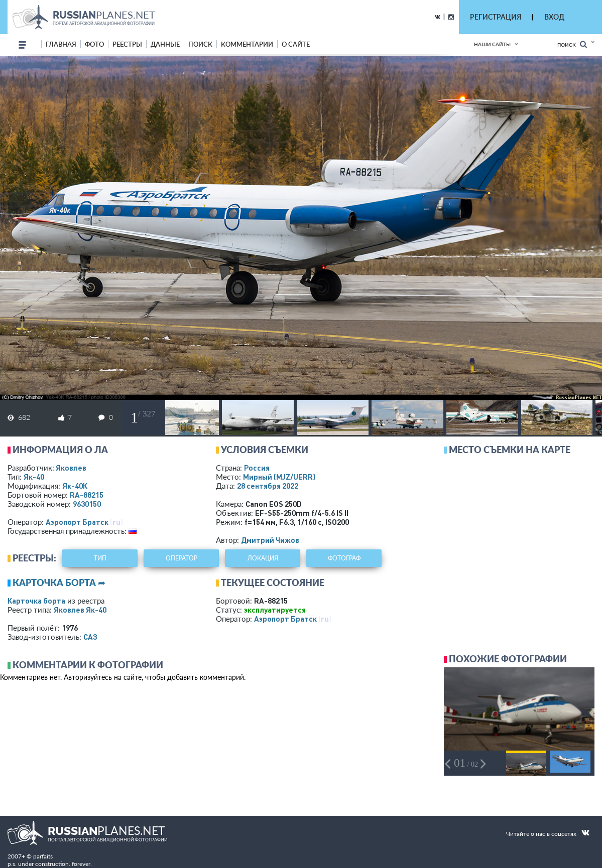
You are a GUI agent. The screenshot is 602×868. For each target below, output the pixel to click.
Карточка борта (36, 601)
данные (165, 44)
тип (100, 558)
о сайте (296, 44)
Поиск (572, 44)
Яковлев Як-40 (80, 610)
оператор (182, 558)
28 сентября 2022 (268, 486)
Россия (257, 468)
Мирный (279, 477)
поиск (200, 44)
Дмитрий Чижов (270, 540)
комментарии (247, 44)
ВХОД (554, 17)
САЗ (90, 637)
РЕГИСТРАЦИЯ (496, 17)
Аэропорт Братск (77, 522)
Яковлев (71, 468)
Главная (61, 44)
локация (263, 558)
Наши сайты (492, 44)
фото (94, 44)
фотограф (344, 558)
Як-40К (75, 486)
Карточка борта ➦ (59, 583)
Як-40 (34, 477)
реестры (127, 44)
